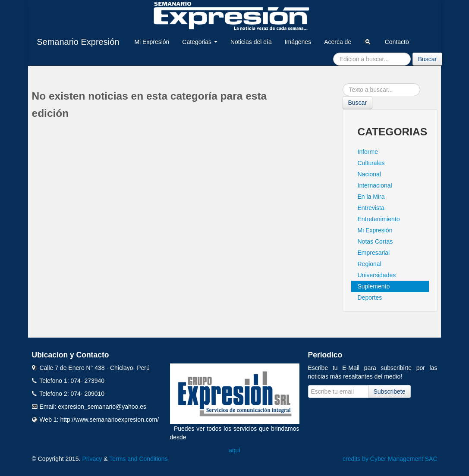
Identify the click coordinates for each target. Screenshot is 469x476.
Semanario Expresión (78, 42)
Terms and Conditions (138, 459)
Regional (370, 264)
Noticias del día (251, 42)
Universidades (377, 275)
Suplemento (374, 286)
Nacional (369, 174)
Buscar (428, 59)
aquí (234, 450)
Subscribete (390, 391)
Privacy (92, 459)
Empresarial (374, 253)
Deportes (370, 297)
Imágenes (298, 42)
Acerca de (338, 42)
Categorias (200, 42)
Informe (368, 152)
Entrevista (371, 208)
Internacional (375, 185)
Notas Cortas (375, 241)
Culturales (371, 163)
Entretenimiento (379, 219)
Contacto (397, 42)
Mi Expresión (152, 42)
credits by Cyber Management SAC (390, 459)
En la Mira (371, 197)
